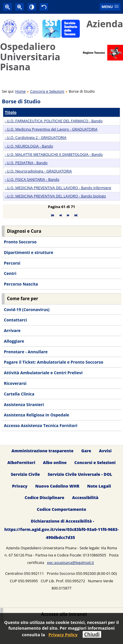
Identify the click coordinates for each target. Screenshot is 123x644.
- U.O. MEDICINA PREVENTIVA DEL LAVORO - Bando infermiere (58, 188)
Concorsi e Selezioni (47, 91)
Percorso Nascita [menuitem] (21, 284)
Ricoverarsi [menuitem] (15, 383)
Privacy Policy (63, 635)
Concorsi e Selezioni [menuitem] (95, 462)
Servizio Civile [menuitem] (25, 474)
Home (20, 91)
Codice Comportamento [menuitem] (61, 510)
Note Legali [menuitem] (99, 486)
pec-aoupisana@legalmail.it (70, 562)
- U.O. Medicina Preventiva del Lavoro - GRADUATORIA (51, 129)
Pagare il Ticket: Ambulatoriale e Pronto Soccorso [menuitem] (53, 362)
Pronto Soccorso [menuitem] (20, 242)
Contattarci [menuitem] (15, 320)
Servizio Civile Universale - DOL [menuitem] (80, 474)
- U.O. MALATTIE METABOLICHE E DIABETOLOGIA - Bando (54, 154)
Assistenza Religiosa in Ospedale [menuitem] (36, 415)
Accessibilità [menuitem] (85, 498)
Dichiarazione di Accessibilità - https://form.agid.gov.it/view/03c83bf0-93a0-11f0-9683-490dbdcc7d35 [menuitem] (61, 529)
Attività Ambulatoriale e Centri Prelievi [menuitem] (43, 373)
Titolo (11, 112)
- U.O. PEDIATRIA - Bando (26, 163)
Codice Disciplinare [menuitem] (45, 498)
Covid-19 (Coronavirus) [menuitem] (27, 310)
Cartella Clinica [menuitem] (19, 394)
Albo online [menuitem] (55, 462)
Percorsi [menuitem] (12, 263)
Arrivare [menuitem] (12, 330)
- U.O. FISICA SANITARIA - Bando (32, 179)
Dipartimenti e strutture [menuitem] (28, 252)
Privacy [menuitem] (20, 486)
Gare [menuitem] (86, 451)
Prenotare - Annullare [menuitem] (26, 352)
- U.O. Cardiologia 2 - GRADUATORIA (35, 137)
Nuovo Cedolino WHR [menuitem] (57, 486)
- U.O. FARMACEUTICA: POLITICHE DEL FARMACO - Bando (54, 121)
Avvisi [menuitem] (105, 451)
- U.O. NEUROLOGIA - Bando (29, 146)
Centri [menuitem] (10, 273)
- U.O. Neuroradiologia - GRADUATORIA (38, 171)
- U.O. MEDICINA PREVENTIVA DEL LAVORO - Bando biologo (55, 196)
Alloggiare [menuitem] (14, 341)
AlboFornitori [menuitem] (21, 462)
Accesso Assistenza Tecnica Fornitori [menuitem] (40, 425)
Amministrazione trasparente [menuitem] (42, 451)
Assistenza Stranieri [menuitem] (24, 405)
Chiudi (92, 634)
